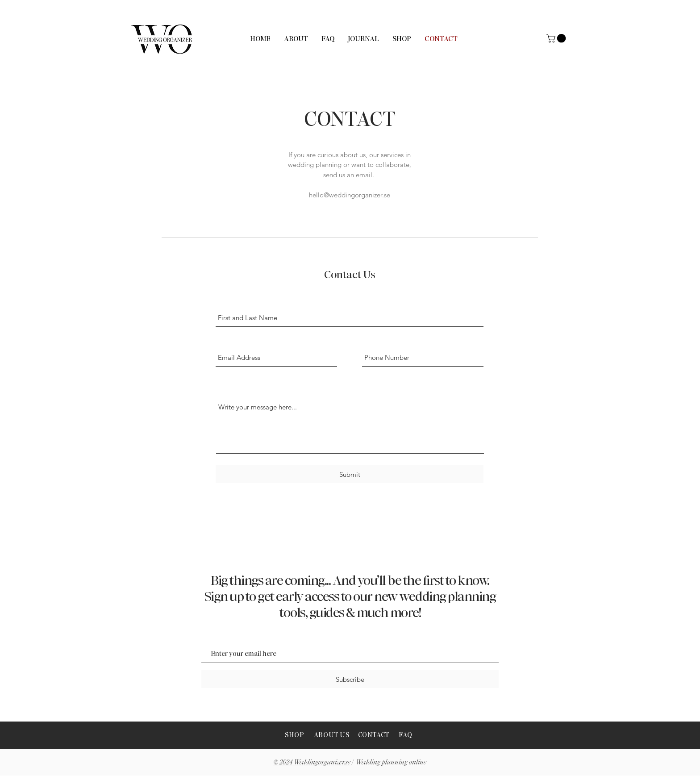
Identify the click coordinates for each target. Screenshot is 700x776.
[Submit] (350, 474)
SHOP (294, 735)
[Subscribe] (350, 679)
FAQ (405, 735)
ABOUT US (333, 735)
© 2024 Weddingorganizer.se (312, 762)
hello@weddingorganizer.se (350, 195)
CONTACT (374, 735)
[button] (557, 38)
